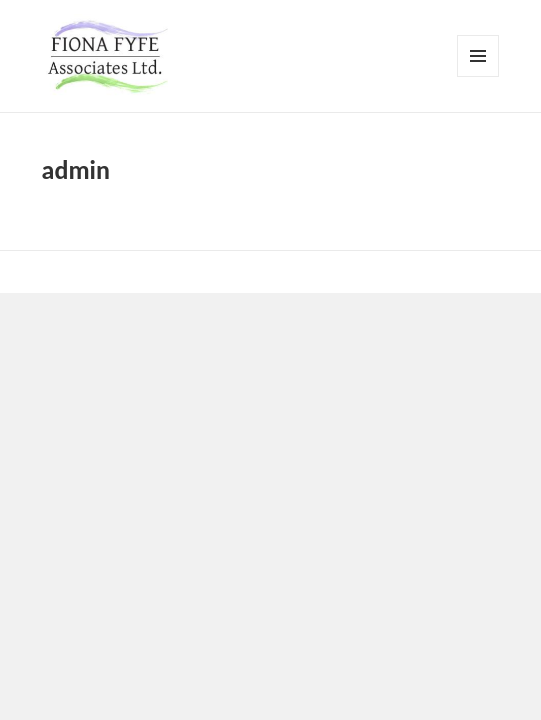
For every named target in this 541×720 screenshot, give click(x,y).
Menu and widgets (478, 76)
